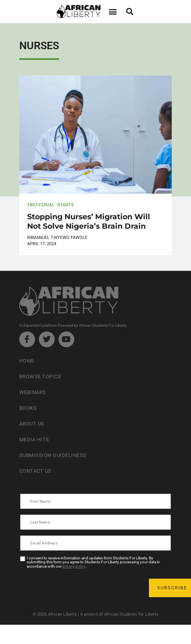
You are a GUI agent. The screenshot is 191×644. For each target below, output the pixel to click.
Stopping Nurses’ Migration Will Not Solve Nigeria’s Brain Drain (89, 221)
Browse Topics (40, 377)
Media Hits (34, 440)
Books (28, 408)
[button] (113, 12)
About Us (32, 424)
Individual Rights (51, 204)
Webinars (33, 392)
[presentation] (81, 588)
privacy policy (74, 566)
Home (27, 361)
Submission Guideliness (53, 455)
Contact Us (35, 471)
